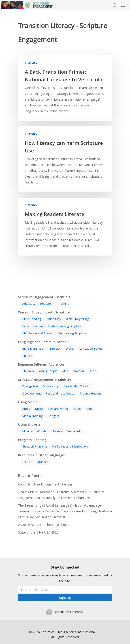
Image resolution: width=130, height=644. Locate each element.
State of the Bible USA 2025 (38, 532)
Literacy (31, 63)
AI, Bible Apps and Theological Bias (44, 525)
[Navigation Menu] (124, 5)
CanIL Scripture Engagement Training (45, 484)
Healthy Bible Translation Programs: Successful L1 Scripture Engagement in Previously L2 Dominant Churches (61, 495)
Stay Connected (65, 567)
